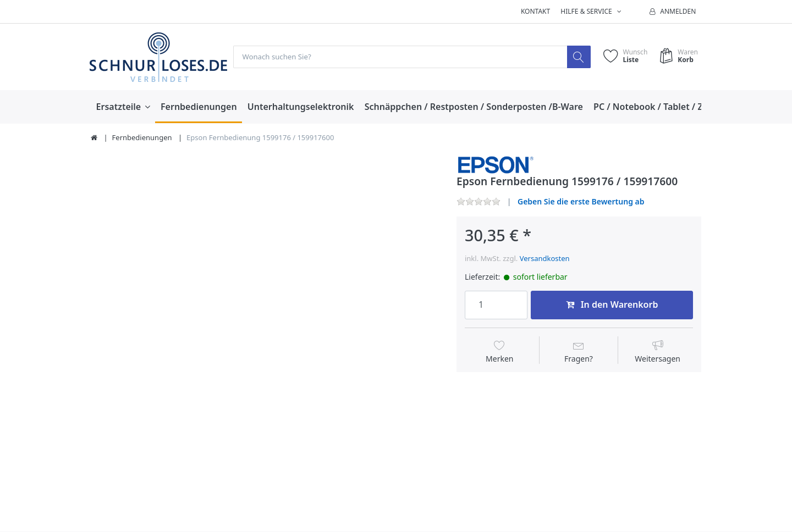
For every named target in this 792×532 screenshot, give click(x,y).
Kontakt (535, 11)
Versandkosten (545, 259)
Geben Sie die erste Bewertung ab (581, 201)
